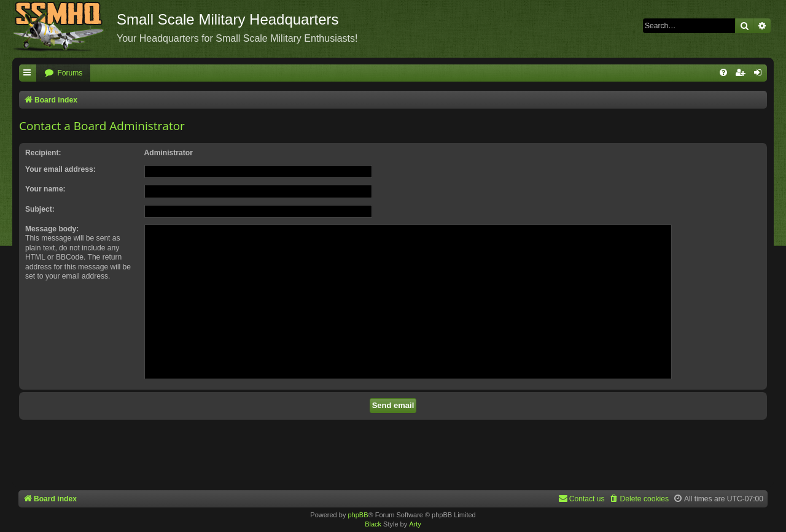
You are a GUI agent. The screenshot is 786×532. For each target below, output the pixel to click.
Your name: (45, 189)
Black (373, 524)
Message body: (52, 229)
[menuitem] (63, 73)
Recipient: (43, 153)
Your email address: (60, 169)
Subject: (40, 209)
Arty (415, 524)
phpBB (358, 515)
